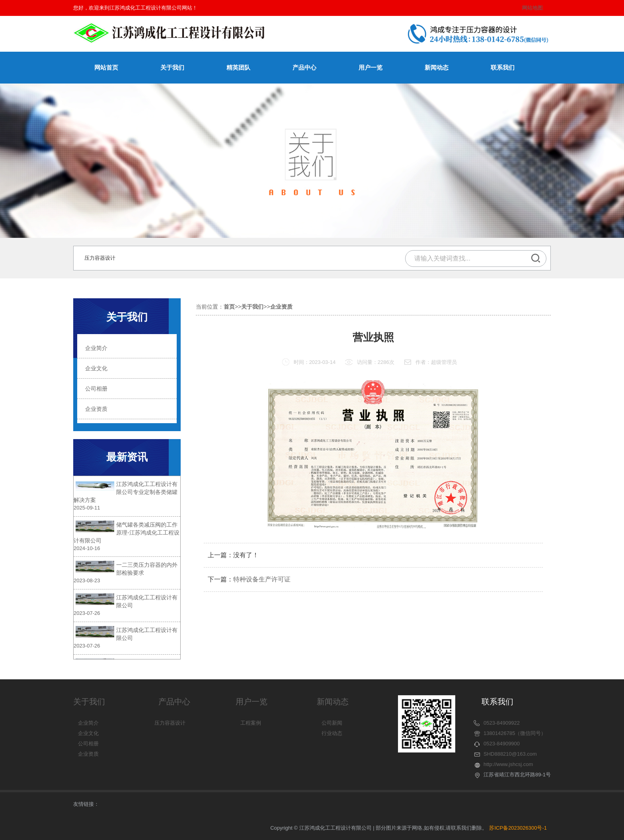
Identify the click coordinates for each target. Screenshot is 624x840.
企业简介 (33, 348)
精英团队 (238, 67)
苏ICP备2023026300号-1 (518, 828)
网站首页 (106, 67)
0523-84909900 (502, 744)
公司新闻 (332, 723)
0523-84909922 (502, 723)
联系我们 (503, 67)
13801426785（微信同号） (515, 733)
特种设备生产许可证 (262, 608)
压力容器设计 (100, 258)
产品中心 (304, 67)
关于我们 (172, 67)
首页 (229, 299)
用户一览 (370, 67)
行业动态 (332, 733)
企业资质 (33, 409)
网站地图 (532, 8)
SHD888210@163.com (510, 754)
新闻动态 (437, 67)
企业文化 (33, 368)
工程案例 (251, 723)
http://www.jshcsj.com (508, 764)
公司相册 (33, 389)
